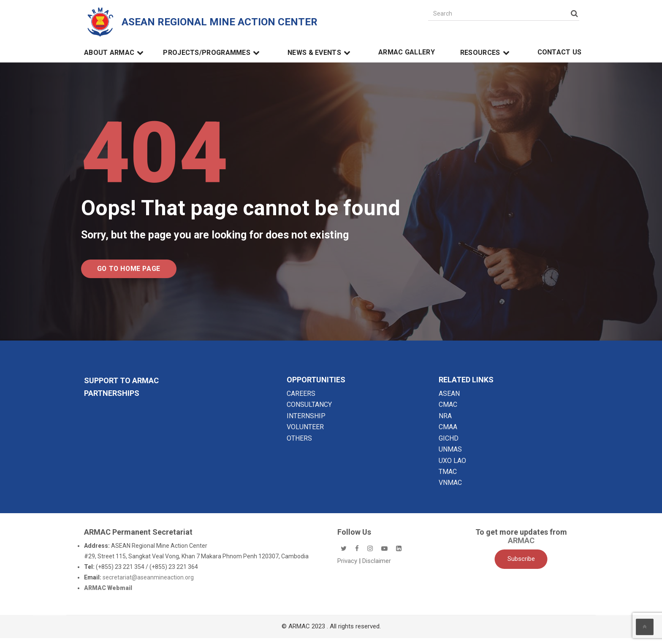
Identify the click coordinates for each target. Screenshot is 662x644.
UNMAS (450, 455)
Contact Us (560, 52)
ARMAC (521, 546)
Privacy (348, 567)
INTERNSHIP (306, 422)
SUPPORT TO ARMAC (121, 386)
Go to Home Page (142, 272)
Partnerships (112, 399)
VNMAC (450, 489)
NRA (445, 422)
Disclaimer (377, 567)
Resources (486, 53)
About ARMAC (115, 53)
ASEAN (449, 399)
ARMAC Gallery (407, 52)
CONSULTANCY (309, 411)
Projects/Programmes (213, 53)
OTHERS (299, 444)
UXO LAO (452, 467)
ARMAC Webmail (108, 594)
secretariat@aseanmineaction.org (148, 583)
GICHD (449, 444)
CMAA (448, 433)
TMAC (448, 478)
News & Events (320, 53)
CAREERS (301, 399)
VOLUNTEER (305, 433)
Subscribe (521, 565)
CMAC (448, 411)
